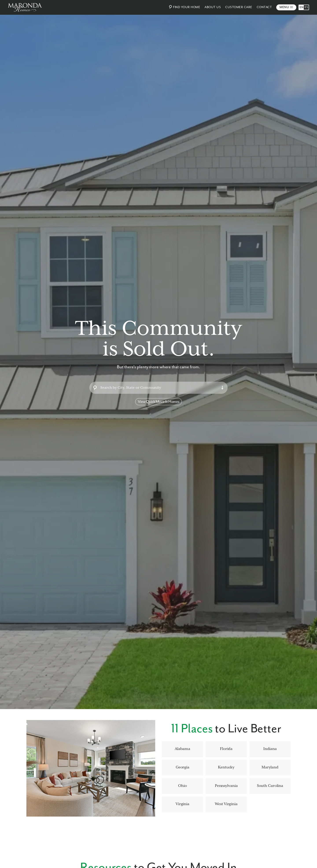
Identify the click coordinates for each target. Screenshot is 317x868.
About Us (213, 7)
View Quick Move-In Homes (158, 402)
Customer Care (239, 7)
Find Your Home (184, 7)
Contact (264, 7)
